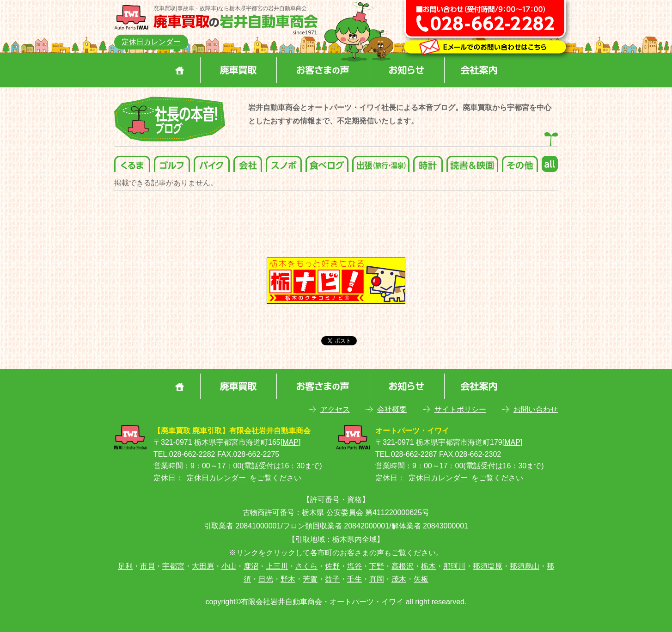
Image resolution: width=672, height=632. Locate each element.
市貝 (147, 566)
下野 (377, 566)
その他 (520, 162)
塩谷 (354, 566)
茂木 (399, 579)
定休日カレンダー (151, 42)
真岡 (377, 579)
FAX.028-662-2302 (470, 454)
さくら (306, 566)
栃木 (428, 566)
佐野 (332, 566)
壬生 (354, 579)
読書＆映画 (472, 162)
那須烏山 (525, 566)
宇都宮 (173, 566)
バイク (212, 162)
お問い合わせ (536, 409)
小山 (229, 566)
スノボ (284, 162)
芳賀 (310, 579)
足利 (125, 566)
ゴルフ (172, 162)
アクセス (335, 409)
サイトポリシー (460, 409)
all (550, 162)
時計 (428, 162)
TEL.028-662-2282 (184, 454)
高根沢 (403, 566)
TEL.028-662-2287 (406, 454)
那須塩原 (488, 566)
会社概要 (392, 409)
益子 (332, 579)
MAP (290, 442)
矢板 (421, 579)
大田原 (203, 566)
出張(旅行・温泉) (381, 162)
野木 (288, 579)
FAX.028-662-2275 (248, 454)
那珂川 (454, 566)
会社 (248, 162)
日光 (266, 579)
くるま (132, 162)
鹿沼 (251, 566)
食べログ (327, 162)
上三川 (277, 566)
